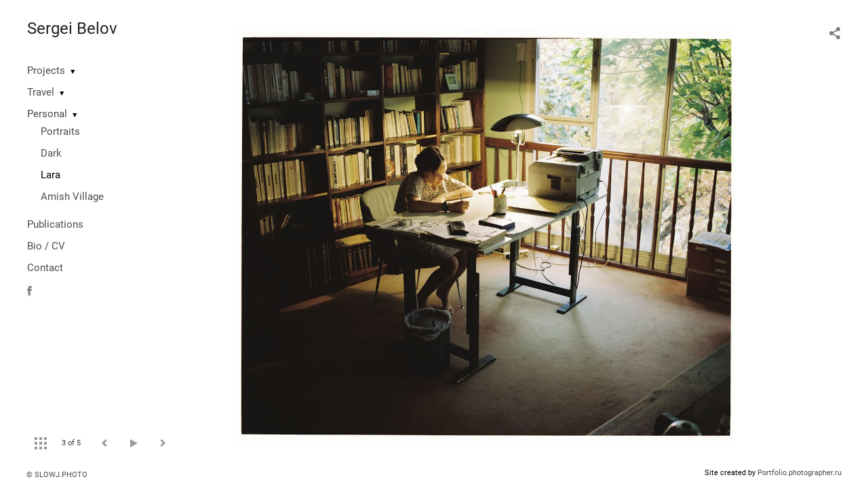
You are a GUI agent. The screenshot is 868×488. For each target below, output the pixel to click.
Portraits (60, 131)
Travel (41, 92)
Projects (46, 70)
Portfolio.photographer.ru (800, 473)
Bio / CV (46, 246)
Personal (47, 114)
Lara (51, 175)
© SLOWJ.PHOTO (57, 475)
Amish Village (72, 197)
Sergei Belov (72, 28)
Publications (55, 224)
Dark (51, 153)
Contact (45, 268)
